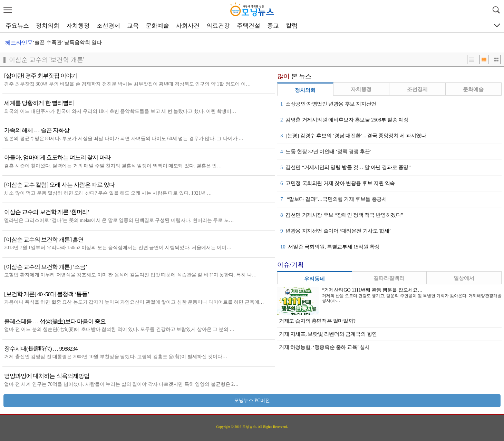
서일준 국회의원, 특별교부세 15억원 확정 (330, 247)
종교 (273, 26)
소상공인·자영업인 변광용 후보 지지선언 (328, 104)
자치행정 (78, 26)
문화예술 (157, 26)
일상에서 (464, 278)
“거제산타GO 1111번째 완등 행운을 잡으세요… (372, 290)
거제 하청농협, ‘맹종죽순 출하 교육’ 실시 (324, 347)
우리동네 (314, 279)
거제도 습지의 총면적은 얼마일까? (317, 321)
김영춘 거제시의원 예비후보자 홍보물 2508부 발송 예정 (345, 120)
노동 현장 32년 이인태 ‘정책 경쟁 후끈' (326, 151)
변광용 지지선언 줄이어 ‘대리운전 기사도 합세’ (336, 231)
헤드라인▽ (19, 43)
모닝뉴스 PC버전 (252, 400)
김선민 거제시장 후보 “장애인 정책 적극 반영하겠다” (342, 215)
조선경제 (108, 26)
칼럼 (292, 26)
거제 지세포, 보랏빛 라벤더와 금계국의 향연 (328, 334)
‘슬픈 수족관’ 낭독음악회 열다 (67, 42)
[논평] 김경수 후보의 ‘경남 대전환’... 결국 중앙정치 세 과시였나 (353, 136)
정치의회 (48, 26)
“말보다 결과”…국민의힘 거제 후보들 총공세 (333, 199)
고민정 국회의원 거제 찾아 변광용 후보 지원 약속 (338, 183)
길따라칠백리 (389, 278)
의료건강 (218, 26)
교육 (133, 26)
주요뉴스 (17, 26)
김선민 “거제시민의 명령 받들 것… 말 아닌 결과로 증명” (345, 167)
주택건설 (249, 26)
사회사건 (188, 26)
